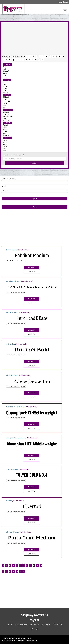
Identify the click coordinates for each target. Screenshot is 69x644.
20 (27, 565)
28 (13, 571)
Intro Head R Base (12, 313)
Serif (4, 69)
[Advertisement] (34, 39)
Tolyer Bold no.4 (12, 469)
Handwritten (6, 101)
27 (10, 571)
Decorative (6, 86)
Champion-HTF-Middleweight (16, 438)
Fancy (7, 80)
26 (7, 571)
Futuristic (6, 125)
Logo (4, 148)
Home (4, 638)
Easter (5, 118)
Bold (4, 75)
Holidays (8, 110)
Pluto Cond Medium (13, 532)
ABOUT (9, 625)
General (8, 65)
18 (20, 565)
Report (23, 261)
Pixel (4, 84)
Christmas (6, 112)
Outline (5, 77)
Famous (5, 151)
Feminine (6, 92)
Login (60, 2)
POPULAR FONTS (21, 625)
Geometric (6, 135)
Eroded (5, 88)
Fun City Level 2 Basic (14, 281)
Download (32, 267)
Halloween (6, 114)
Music (5, 142)
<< (3, 565)
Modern (7, 123)
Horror (5, 146)
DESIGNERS (46, 625)
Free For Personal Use (13, 261)
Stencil (5, 129)
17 (17, 565)
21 (31, 565)
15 (10, 565)
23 (37, 565)
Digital (5, 127)
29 (17, 571)
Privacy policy (26, 638)
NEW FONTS (34, 625)
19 (24, 565)
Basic (4, 67)
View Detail (32, 272)
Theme (7, 138)
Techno (5, 131)
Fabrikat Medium (12, 250)
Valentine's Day (7, 116)
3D (4, 82)
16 (13, 565)
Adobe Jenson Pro (12, 375)
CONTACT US (57, 625)
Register (66, 2)
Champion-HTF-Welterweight (16, 407)
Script (7, 95)
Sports (5, 144)
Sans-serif (6, 71)
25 (3, 571)
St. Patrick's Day (8, 120)
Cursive (5, 99)
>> (24, 571)
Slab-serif (6, 73)
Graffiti (5, 103)
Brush (5, 105)
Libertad (9, 501)
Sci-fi (4, 133)
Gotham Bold (11, 344)
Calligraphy (6, 97)
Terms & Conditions (14, 638)
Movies (5, 140)
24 (41, 565)
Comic (5, 90)
